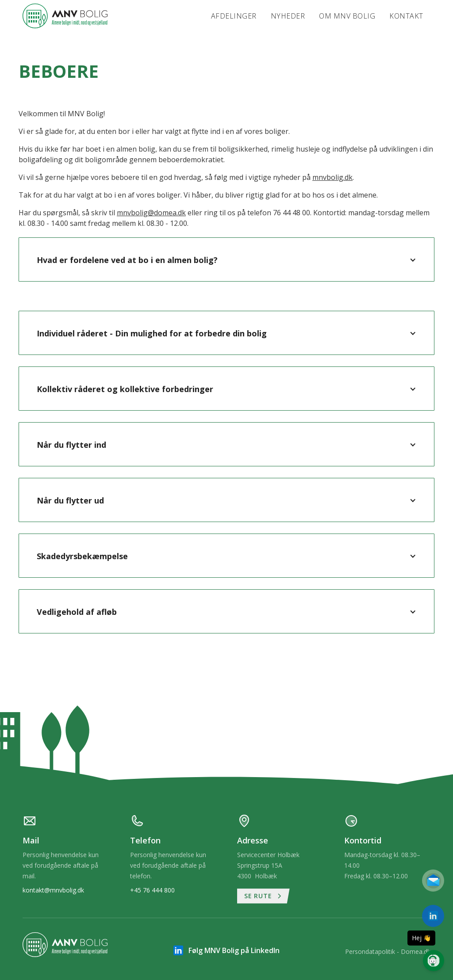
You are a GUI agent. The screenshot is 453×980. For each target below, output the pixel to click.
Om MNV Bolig (347, 16)
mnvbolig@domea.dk (151, 213)
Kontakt (406, 16)
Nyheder (288, 16)
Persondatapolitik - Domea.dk (388, 951)
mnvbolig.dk (332, 177)
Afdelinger (234, 16)
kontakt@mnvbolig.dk (53, 890)
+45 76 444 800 (152, 890)
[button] (226, 260)
